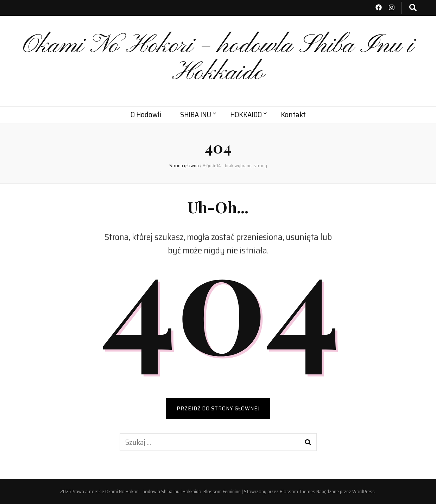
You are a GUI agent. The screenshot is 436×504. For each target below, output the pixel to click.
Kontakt (293, 115)
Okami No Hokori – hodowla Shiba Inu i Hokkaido (218, 59)
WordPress (364, 491)
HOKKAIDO (246, 115)
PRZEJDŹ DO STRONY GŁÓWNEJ (218, 408)
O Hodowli (146, 115)
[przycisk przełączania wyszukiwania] (413, 8)
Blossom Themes (298, 491)
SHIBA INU (196, 115)
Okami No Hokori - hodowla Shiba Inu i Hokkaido (153, 491)
